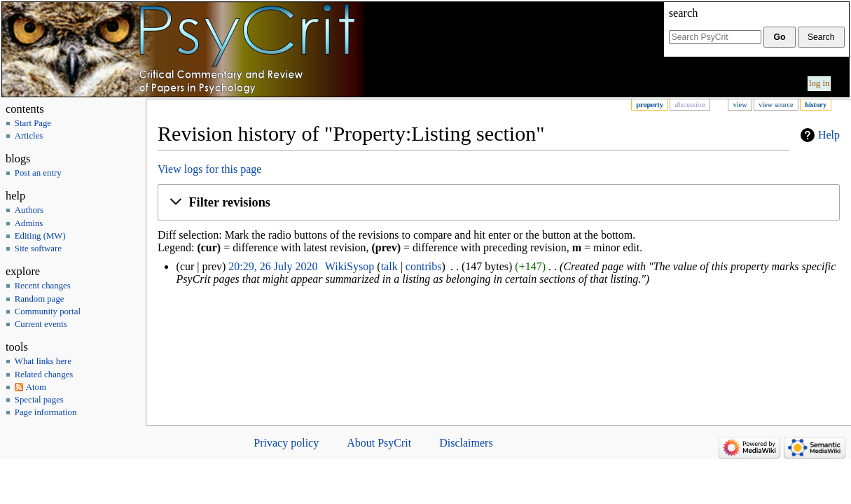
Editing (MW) (40, 236)
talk (389, 266)
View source (776, 105)
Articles (29, 136)
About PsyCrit (379, 443)
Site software (38, 248)
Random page (40, 299)
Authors (29, 210)
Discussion (690, 105)
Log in (819, 83)
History (816, 105)
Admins (29, 223)
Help (829, 135)
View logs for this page (209, 169)
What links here (43, 361)
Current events (41, 324)
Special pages (39, 400)
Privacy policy (286, 443)
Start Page (33, 123)
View (740, 105)
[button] (499, 202)
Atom (36, 387)
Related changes (44, 374)
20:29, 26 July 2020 (273, 266)
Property (649, 105)
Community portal (48, 311)
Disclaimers (466, 443)
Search (684, 13)
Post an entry (38, 173)
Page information (46, 412)
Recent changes (43, 286)
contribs (424, 266)
